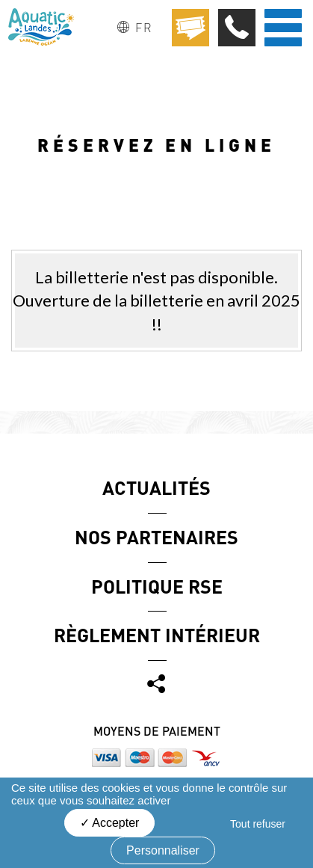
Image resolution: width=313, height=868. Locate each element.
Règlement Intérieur (157, 635)
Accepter (110, 823)
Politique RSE (157, 586)
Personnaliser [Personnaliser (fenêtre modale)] (163, 850)
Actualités (156, 487)
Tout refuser (258, 824)
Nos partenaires (156, 537)
